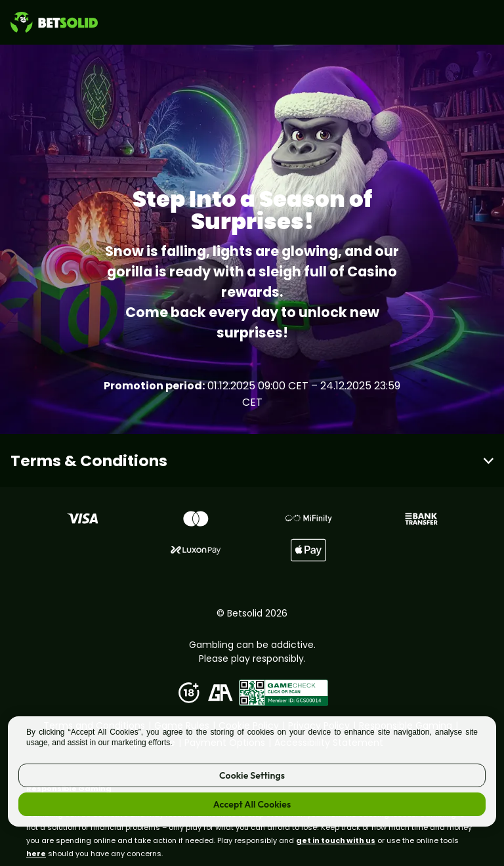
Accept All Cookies (252, 804)
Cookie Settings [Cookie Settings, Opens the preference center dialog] (252, 775)
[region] (252, 771)
